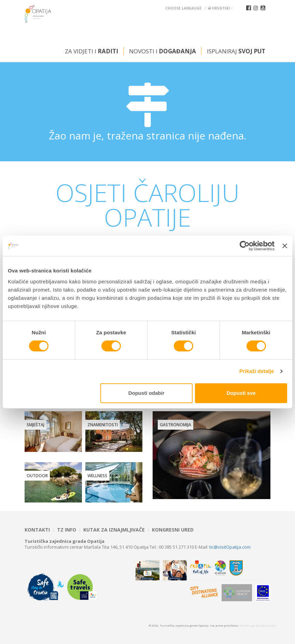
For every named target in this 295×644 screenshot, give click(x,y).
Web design (247, 625)
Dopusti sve (241, 393)
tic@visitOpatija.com (230, 547)
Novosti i (163, 51)
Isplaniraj (236, 51)
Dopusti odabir (146, 393)
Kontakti (37, 530)
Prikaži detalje (257, 371)
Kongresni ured (173, 530)
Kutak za (114, 530)
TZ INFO (67, 530)
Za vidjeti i (92, 51)
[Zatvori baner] (285, 246)
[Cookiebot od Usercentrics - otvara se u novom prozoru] (245, 246)
